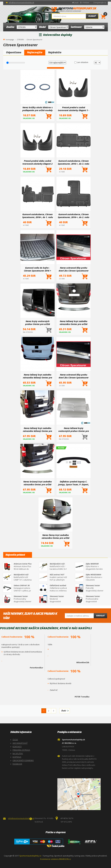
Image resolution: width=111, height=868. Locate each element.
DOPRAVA (17, 757)
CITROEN (20, 40)
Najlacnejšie (35, 52)
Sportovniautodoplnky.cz (30, 856)
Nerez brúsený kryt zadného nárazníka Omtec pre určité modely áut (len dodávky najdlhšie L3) (38, 483)
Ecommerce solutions (50, 859)
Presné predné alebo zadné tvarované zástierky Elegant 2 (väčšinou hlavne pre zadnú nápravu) (37, 162)
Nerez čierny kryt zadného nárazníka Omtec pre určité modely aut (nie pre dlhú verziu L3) (55, 536)
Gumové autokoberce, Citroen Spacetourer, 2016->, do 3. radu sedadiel (74, 162)
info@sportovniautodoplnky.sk (21, 3)
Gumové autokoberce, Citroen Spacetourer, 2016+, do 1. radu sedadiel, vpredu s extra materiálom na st (38, 216)
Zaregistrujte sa (100, 3)
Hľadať (92, 16)
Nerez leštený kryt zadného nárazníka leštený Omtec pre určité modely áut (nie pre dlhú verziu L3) (37, 376)
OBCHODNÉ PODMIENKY (23, 760)
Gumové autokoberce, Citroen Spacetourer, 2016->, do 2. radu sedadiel (74, 216)
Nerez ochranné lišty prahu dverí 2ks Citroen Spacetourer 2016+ (74, 269)
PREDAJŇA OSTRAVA (21, 750)
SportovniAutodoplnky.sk (74, 10)
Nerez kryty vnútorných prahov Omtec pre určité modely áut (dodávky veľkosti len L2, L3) (38, 323)
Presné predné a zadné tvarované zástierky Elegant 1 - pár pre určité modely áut (74, 109)
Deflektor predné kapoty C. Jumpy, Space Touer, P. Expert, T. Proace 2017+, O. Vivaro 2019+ (74, 483)
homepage (10, 39)
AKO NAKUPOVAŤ (20, 743)
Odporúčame (14, 52)
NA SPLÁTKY (18, 753)
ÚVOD (15, 740)
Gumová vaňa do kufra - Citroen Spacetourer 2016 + (38, 269)
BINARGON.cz (65, 859)
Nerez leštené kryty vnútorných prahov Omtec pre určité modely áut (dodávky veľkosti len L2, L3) (74, 430)
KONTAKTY (17, 746)
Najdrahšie (55, 52)
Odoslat (100, 616)
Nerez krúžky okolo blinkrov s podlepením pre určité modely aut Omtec (37, 109)
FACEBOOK (17, 764)
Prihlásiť (86, 3)
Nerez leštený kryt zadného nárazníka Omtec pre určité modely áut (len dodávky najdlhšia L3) (74, 323)
